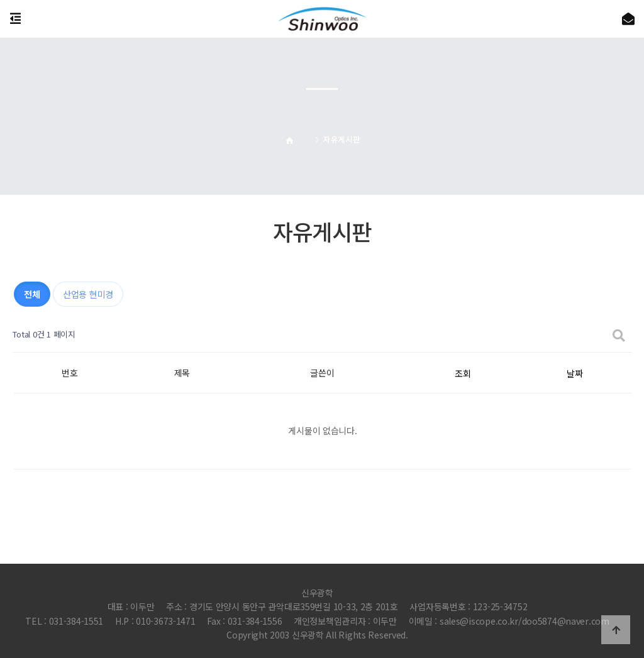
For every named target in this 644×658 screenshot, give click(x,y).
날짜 (575, 373)
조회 (463, 373)
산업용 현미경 (88, 294)
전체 (32, 294)
